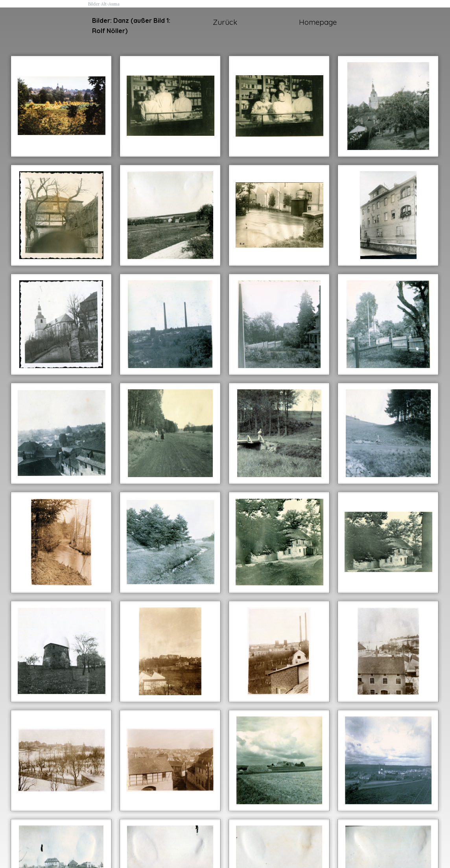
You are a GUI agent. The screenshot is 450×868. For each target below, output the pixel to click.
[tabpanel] (132, 26)
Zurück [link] (225, 22)
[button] (62, 106)
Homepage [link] (318, 22)
